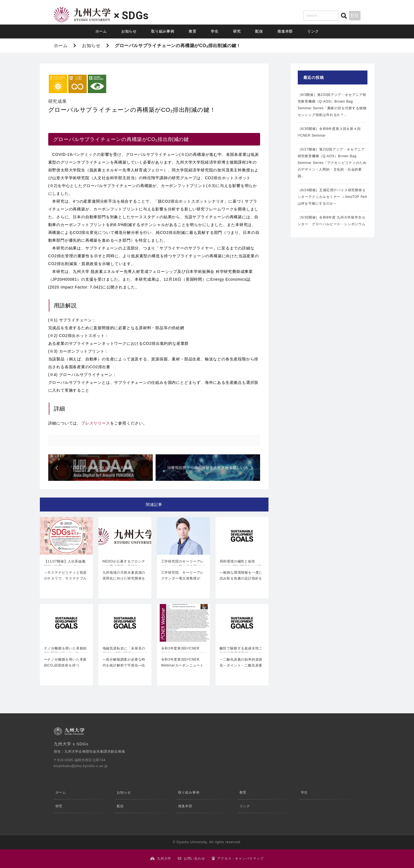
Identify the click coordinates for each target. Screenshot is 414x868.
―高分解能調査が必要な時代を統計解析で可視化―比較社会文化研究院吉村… (124, 665)
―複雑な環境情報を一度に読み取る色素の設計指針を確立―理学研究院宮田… (241, 579)
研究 (237, 31)
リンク (313, 31)
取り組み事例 (163, 31)
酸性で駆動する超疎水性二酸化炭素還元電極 (241, 651)
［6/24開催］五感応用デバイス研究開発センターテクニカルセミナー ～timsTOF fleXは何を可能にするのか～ (333, 197)
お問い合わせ (194, 859)
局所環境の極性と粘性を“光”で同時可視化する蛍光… (241, 564)
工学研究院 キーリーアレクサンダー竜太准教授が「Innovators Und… (183, 579)
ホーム (101, 31)
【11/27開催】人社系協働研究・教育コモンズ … (65, 564)
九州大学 (164, 859)
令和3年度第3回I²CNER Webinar (180, 651)
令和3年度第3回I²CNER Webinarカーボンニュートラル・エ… (182, 665)
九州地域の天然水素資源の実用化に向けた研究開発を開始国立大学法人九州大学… (124, 582)
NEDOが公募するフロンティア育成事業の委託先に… (124, 564)
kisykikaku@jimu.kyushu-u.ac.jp (81, 766)
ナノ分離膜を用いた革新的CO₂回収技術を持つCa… (66, 651)
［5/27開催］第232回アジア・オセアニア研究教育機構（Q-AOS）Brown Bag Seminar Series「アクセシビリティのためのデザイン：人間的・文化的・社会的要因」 (332, 163)
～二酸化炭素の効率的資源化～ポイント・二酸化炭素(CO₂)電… (241, 665)
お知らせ (129, 31)
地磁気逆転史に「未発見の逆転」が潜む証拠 (124, 651)
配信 (259, 31)
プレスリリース (96, 423)
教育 (193, 31)
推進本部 (285, 31)
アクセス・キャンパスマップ (240, 859)
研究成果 (58, 101)
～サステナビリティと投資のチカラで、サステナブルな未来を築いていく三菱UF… (66, 582)
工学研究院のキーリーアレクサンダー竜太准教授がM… (183, 564)
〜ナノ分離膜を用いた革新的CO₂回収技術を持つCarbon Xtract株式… (66, 665)
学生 (215, 31)
